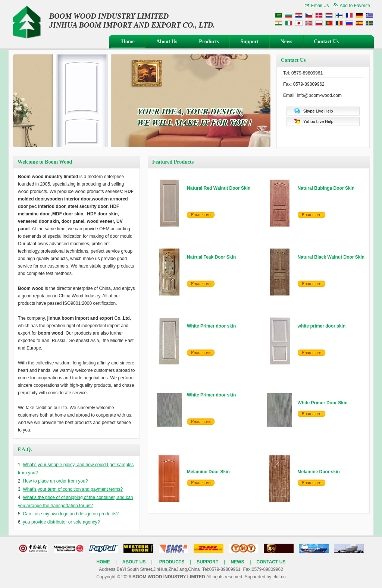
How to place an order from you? (55, 481)
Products (209, 42)
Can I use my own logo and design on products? (71, 514)
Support (250, 42)
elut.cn (279, 577)
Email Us (320, 6)
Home (128, 42)
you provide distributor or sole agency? (61, 522)
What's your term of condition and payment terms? (73, 489)
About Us (167, 42)
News (286, 42)
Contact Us (327, 42)
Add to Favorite (355, 6)
